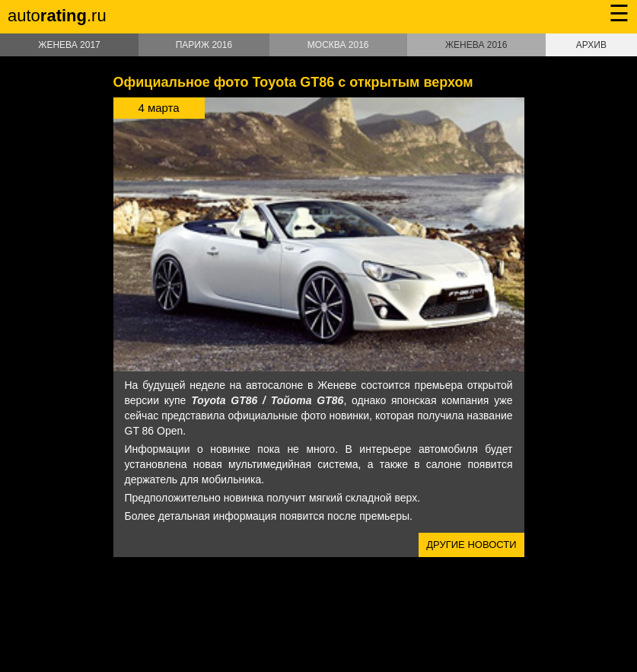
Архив (591, 45)
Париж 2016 (204, 45)
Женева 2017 (69, 45)
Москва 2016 (338, 45)
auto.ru (57, 16)
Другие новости (471, 545)
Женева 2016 (476, 45)
